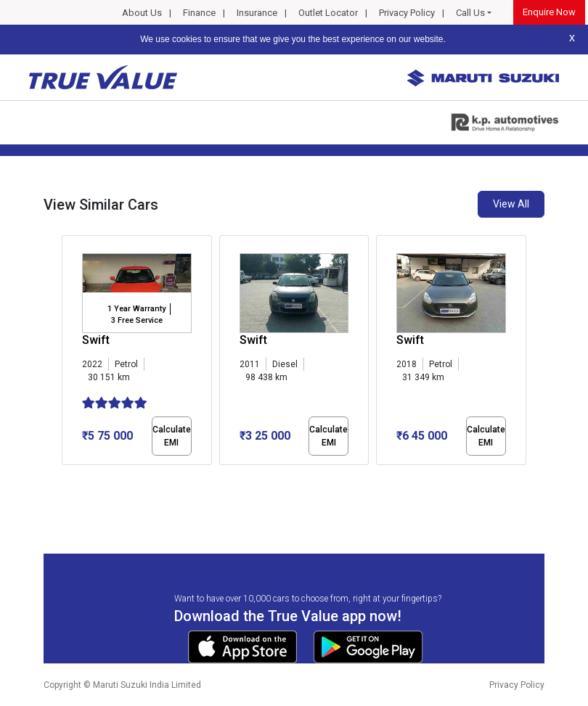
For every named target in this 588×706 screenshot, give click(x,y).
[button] (66, 477)
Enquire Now (549, 12)
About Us (142, 13)
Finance (199, 13)
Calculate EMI (172, 436)
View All (511, 204)
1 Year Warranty (136, 309)
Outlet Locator (328, 13)
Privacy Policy (407, 13)
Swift (96, 340)
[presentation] (69, 353)
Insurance (257, 13)
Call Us (470, 13)
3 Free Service (137, 320)
